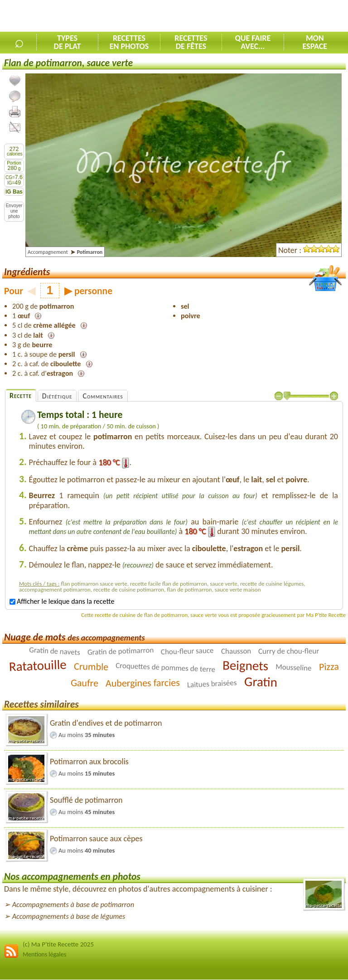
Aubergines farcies (143, 683)
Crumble (91, 667)
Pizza (329, 666)
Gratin (261, 682)
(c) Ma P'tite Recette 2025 (58, 944)
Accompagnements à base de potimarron (73, 905)
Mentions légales (44, 954)
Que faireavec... (253, 42)
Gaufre (85, 683)
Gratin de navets (55, 651)
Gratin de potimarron (120, 651)
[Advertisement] (242, 16)
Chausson (236, 651)
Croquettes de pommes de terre (166, 667)
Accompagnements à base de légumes (69, 916)
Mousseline (294, 667)
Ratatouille (38, 665)
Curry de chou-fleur (289, 651)
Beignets (246, 665)
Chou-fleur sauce (187, 651)
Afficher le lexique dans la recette (62, 601)
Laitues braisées (212, 684)
